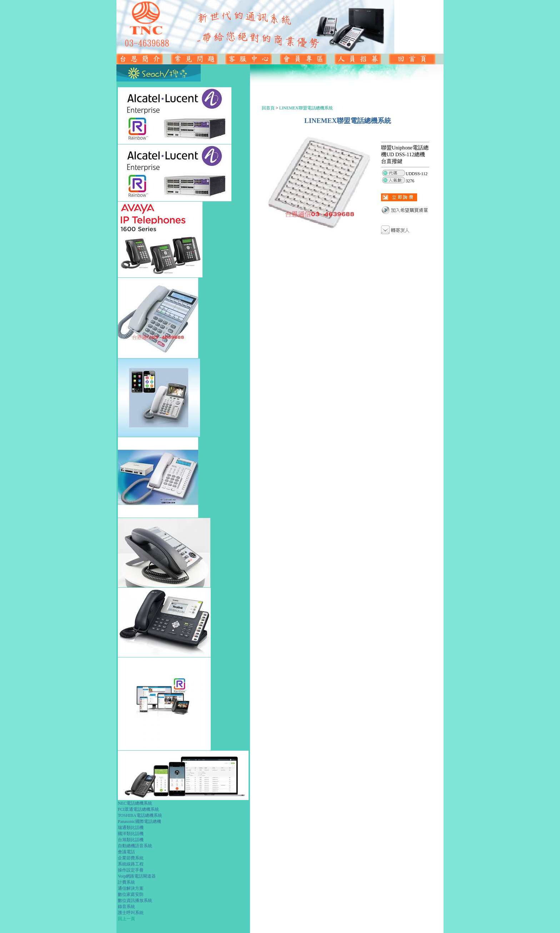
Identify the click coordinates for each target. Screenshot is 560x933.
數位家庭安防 (131, 894)
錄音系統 (126, 907)
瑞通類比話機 (131, 828)
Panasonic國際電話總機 (139, 821)
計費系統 (126, 882)
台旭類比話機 (131, 840)
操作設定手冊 (131, 870)
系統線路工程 (131, 864)
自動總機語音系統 (135, 846)
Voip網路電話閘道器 (137, 876)
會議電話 (126, 852)
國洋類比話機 (131, 834)
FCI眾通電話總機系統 (138, 809)
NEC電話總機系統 (135, 803)
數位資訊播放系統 (135, 900)
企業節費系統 (131, 858)
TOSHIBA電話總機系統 (140, 815)
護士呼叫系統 (131, 913)
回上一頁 (126, 919)
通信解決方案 (131, 888)
